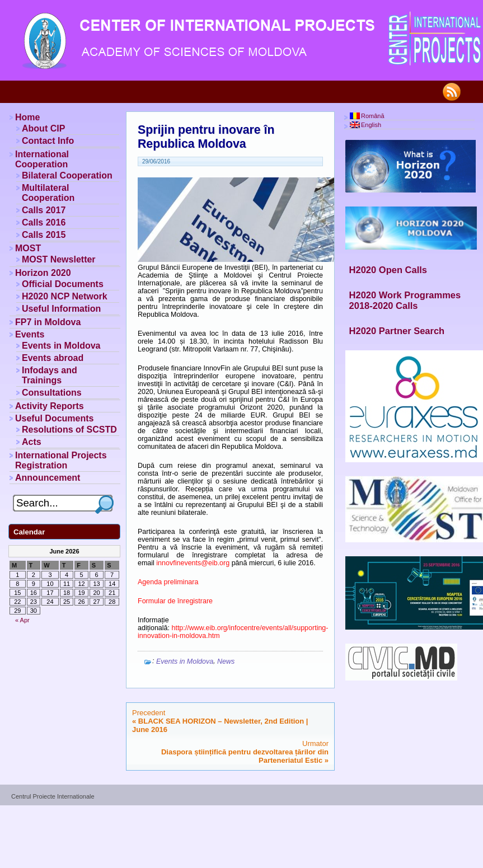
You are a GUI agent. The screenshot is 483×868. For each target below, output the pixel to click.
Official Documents (63, 284)
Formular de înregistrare (175, 601)
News (226, 661)
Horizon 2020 (43, 273)
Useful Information (61, 309)
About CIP (43, 128)
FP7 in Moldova (48, 322)
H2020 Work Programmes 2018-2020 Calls (405, 300)
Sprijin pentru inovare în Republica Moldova (206, 137)
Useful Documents (54, 418)
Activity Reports (50, 406)
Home (27, 117)
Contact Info (48, 141)
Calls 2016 (44, 222)
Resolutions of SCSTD (69, 430)
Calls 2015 (44, 235)
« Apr (22, 620)
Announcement (48, 478)
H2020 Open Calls (388, 270)
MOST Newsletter (59, 259)
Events (30, 334)
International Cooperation (42, 159)
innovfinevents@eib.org (193, 563)
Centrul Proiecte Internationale (53, 796)
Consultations (52, 393)
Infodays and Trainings (50, 375)
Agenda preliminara (168, 582)
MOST (28, 248)
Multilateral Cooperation (48, 193)
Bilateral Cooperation (67, 175)
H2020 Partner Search (397, 331)
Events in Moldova (185, 661)
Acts (32, 442)
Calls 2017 (44, 210)
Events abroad (53, 358)
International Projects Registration (61, 460)
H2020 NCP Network (65, 296)
